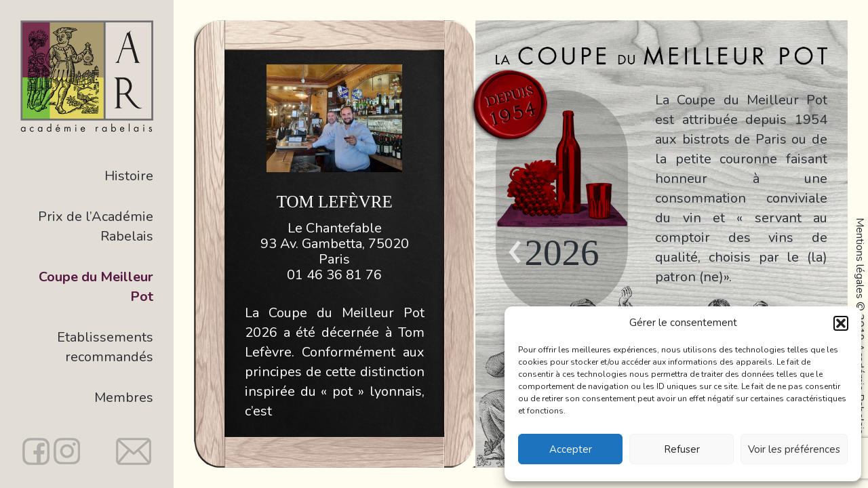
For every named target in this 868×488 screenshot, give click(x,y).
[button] (841, 323)
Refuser (682, 449)
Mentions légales (860, 258)
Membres (124, 398)
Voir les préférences (794, 449)
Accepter (571, 449)
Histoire (129, 176)
